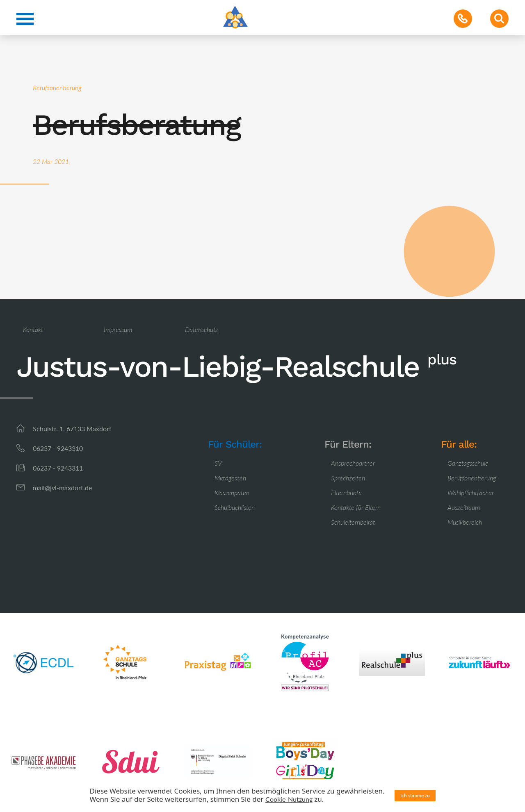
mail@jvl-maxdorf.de (62, 488)
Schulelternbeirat (353, 522)
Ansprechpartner (353, 463)
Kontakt (33, 329)
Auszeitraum (464, 507)
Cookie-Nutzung (289, 799)
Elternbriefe (346, 492)
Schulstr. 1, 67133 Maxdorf (72, 429)
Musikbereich (465, 522)
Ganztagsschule (468, 463)
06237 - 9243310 (58, 448)
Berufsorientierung (472, 478)
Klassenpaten (232, 492)
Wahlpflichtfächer (471, 492)
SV (218, 463)
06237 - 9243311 (58, 468)
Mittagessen (230, 478)
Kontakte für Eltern (356, 507)
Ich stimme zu (415, 795)
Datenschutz (202, 329)
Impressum (118, 329)
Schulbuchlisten (235, 507)
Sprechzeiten (348, 478)
